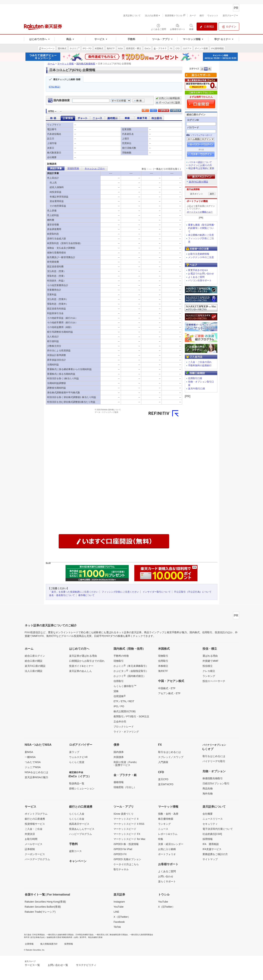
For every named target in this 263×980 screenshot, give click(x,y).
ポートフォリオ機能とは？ (200, 212)
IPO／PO (119, 706)
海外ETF (163, 671)
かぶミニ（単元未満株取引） (131, 666)
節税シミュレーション (82, 788)
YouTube (119, 907)
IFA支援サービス (212, 849)
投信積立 (208, 666)
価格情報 (119, 782)
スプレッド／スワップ (171, 757)
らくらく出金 (77, 819)
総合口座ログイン (35, 656)
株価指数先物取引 (213, 778)
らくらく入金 (77, 814)
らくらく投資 (77, 762)
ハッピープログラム (81, 834)
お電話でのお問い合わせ (201, 274)
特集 (161, 839)
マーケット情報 (65, 64)
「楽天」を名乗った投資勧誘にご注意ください (74, 592)
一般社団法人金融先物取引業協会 (60, 935)
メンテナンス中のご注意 (201, 257)
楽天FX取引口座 (197, 389)
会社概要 (208, 814)
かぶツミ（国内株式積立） (130, 676)
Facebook (119, 922)
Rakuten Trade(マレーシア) (40, 912)
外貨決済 (30, 834)
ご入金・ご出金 (34, 829)
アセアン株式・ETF (169, 693)
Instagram (119, 902)
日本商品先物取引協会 (84, 935)
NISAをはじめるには (37, 772)
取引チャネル (121, 869)
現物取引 (119, 661)
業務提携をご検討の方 (215, 854)
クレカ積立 (209, 671)
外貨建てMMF (210, 661)
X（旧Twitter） (122, 917)
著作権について (86, 595)
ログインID (193, 120)
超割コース (75, 851)
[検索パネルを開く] (191, 27)
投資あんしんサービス (82, 829)
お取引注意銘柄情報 (199, 254)
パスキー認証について (200, 162)
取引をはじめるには (169, 752)
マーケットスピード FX (127, 834)
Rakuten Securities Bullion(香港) (43, 907)
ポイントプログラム (36, 814)
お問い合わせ (166, 876)
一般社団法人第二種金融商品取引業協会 (112, 935)
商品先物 (208, 788)
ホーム (51, 64)
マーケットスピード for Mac (130, 839)
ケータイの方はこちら (126, 864)
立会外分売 (120, 722)
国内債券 (119, 752)
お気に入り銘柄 (167, 849)
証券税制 (30, 849)
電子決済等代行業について (218, 829)
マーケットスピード (125, 829)
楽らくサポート (167, 881)
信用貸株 (119, 696)
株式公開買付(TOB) (125, 711)
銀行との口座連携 (35, 819)
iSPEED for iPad (123, 849)
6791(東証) (55, 87)
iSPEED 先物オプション (127, 859)
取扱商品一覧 (77, 783)
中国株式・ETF (167, 688)
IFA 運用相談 (211, 844)
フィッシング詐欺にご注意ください (120, 592)
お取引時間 (31, 839)
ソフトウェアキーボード (201, 135)
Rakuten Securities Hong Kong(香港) (45, 902)
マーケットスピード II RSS (129, 824)
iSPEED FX (120, 854)
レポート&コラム (168, 834)
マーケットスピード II (126, 819)
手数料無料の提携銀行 (200, 365)
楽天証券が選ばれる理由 (83, 656)
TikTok (117, 927)
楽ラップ (74, 752)
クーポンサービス (35, 854)
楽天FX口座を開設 (199, 182)
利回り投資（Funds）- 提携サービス (126, 764)
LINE (116, 912)
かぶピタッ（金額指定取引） (131, 671)
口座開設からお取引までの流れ (87, 661)
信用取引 (119, 681)
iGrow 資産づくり (123, 814)
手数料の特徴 (121, 656)
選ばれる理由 (210, 656)
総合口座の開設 (34, 661)
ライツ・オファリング (126, 732)
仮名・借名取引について (62, 595)
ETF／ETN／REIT (124, 701)
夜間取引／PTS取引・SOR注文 (131, 716)
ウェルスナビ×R (78, 757)
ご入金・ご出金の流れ (200, 362)
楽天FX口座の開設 (35, 666)
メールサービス (34, 844)
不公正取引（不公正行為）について (193, 592)
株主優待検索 (166, 819)
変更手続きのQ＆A (198, 270)
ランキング (209, 676)
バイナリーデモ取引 (214, 761)
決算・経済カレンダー (171, 844)
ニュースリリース (213, 819)
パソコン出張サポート (200, 280)
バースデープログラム (37, 859)
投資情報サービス (35, 824)
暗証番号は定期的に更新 (201, 168)
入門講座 (163, 762)
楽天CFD (163, 779)
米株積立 (163, 666)
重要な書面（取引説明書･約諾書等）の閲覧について (202, 228)
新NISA (29, 752)
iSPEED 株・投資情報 (126, 844)
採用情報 (208, 839)
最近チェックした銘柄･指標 (67, 79)
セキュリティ (210, 824)
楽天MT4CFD (166, 784)
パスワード (193, 128)
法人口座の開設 (34, 671)
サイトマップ (210, 859)
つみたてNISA (33, 762)
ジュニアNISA (33, 767)
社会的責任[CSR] (212, 834)
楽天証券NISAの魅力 (37, 777)
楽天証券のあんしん (81, 671)
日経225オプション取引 (216, 783)
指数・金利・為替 (168, 814)
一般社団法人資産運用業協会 (141, 935)
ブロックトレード (124, 727)
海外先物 (208, 794)
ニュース (163, 829)
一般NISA (30, 757)
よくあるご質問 (196, 277)
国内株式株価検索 (86, 64)
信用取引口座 (195, 378)
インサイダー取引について (157, 592)
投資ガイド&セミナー (81, 666)
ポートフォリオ (167, 854)
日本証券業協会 (38, 935)
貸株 (116, 691)
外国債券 (119, 757)
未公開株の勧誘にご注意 (201, 235)
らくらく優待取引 (125, 686)
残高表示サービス (79, 824)
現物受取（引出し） (125, 787)
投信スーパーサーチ (214, 681)
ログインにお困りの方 (200, 165)
